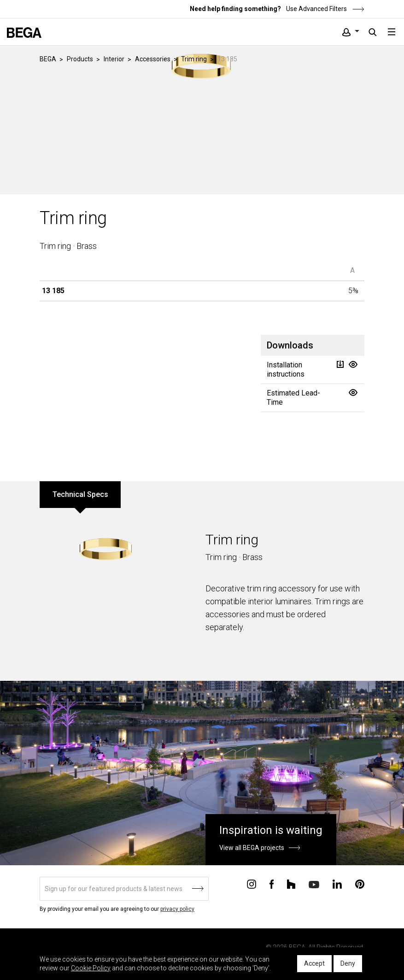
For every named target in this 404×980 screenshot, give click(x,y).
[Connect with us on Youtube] (314, 884)
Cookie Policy (91, 968)
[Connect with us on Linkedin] (337, 884)
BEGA (48, 59)
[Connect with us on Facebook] (272, 884)
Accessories (153, 59)
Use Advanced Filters (325, 9)
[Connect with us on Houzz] (291, 884)
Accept (314, 963)
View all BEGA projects (252, 848)
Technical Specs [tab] (80, 494)
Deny (348, 963)
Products (80, 59)
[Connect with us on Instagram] (252, 884)
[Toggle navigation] (392, 32)
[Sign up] (124, 889)
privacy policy (177, 909)
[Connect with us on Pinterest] (360, 884)
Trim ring (194, 59)
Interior (114, 59)
